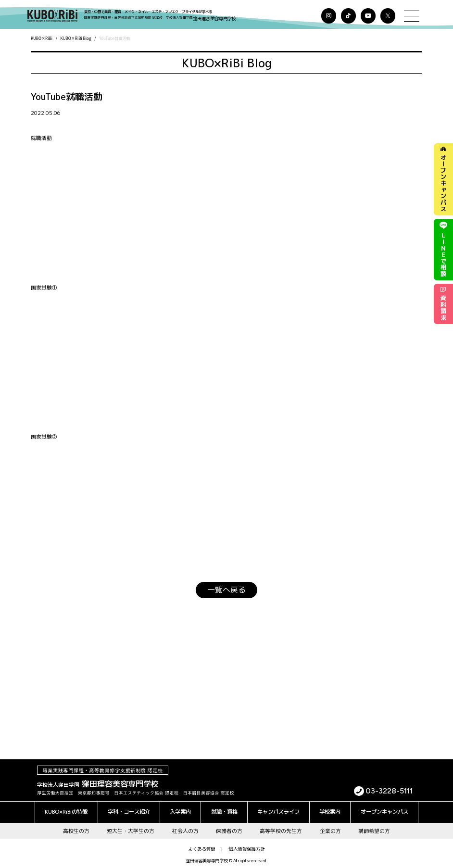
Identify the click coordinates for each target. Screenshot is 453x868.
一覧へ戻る (226, 588)
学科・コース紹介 (129, 808)
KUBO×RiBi (42, 38)
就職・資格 (224, 808)
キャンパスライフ (278, 808)
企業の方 (330, 827)
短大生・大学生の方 (131, 827)
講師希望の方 (374, 827)
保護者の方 (229, 827)
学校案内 (330, 808)
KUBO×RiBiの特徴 (66, 808)
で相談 (443, 253)
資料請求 (444, 309)
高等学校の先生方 (281, 827)
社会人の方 (185, 827)
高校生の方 (76, 827)
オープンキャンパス (443, 180)
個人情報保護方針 (247, 845)
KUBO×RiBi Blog (76, 38)
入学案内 (180, 808)
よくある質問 (201, 845)
